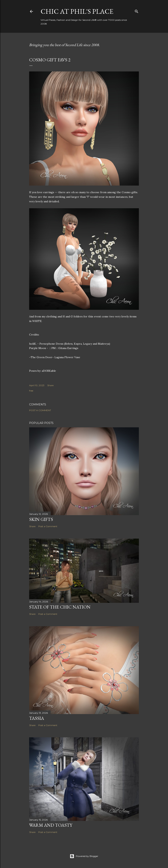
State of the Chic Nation (60, 607)
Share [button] (50, 385)
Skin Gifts (41, 519)
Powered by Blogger (84, 856)
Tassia (37, 718)
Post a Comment (40, 410)
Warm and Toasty (51, 825)
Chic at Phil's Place (77, 11)
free (31, 391)
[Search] (137, 11)
